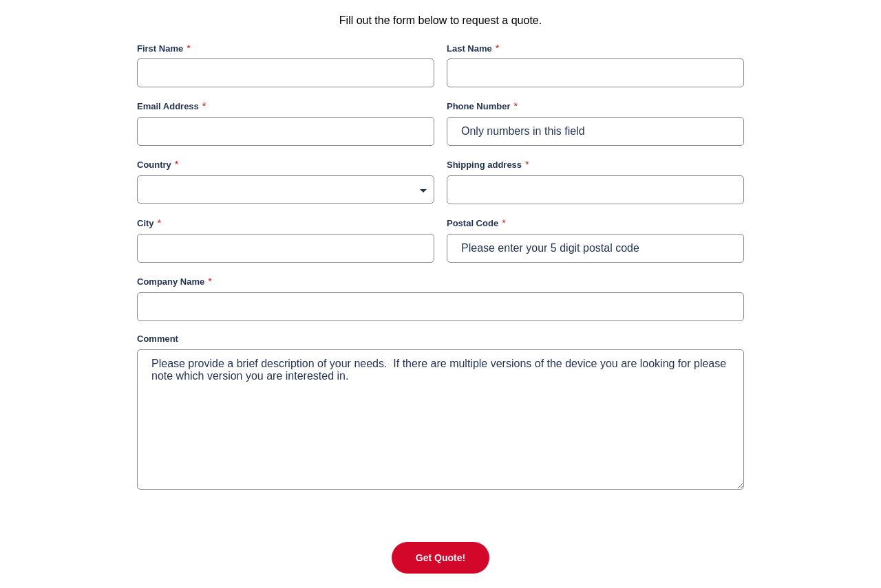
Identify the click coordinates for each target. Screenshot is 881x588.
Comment (158, 339)
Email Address (168, 106)
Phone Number (478, 106)
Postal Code (473, 223)
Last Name (469, 48)
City (146, 223)
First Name (160, 48)
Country (154, 165)
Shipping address (484, 165)
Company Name (171, 282)
